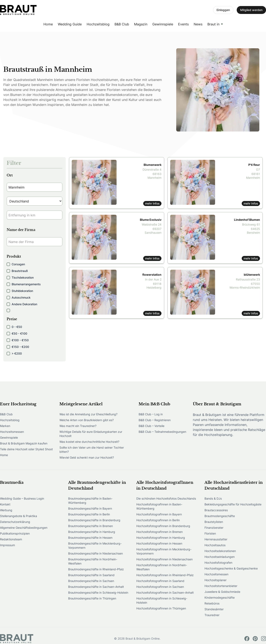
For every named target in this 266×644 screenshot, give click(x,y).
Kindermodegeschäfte (220, 597)
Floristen (210, 533)
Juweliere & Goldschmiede (222, 592)
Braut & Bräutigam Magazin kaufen (24, 443)
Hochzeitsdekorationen (220, 551)
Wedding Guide (70, 24)
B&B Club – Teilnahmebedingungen (162, 432)
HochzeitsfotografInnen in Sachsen (160, 587)
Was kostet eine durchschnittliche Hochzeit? (89, 442)
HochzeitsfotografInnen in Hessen (159, 543)
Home (48, 24)
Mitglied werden (251, 10)
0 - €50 (14, 327)
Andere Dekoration (22, 304)
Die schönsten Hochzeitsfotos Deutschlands (166, 498)
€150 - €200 (18, 347)
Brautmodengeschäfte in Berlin (89, 514)
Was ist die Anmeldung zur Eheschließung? (88, 414)
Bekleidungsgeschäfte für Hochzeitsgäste (233, 504)
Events (183, 24)
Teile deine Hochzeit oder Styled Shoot (26, 449)
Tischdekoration (20, 277)
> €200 (14, 353)
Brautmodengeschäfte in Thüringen (92, 598)
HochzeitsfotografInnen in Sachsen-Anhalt (165, 593)
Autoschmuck (19, 297)
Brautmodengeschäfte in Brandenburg (94, 520)
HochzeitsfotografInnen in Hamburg (161, 538)
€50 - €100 (17, 333)
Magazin (141, 24)
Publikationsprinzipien (15, 533)
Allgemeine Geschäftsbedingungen (24, 528)
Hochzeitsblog (98, 24)
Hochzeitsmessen (12, 432)
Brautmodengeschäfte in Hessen (90, 538)
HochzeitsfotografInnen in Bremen (159, 532)
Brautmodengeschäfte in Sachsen (91, 581)
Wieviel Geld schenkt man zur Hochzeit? (87, 457)
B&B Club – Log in (151, 414)
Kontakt (5, 504)
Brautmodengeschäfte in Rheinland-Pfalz (96, 569)
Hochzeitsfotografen (218, 563)
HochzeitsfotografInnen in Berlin (158, 520)
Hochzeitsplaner (216, 580)
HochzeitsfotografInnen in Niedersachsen (164, 559)
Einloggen (223, 10)
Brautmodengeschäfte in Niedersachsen (95, 553)
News (198, 24)
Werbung (6, 510)
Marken (5, 426)
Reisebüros (212, 603)
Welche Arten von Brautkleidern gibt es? (87, 420)
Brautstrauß (17, 271)
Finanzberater (214, 528)
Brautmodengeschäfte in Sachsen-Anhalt (96, 587)
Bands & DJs (213, 498)
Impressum (7, 545)
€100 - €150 (18, 340)
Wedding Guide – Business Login (22, 498)
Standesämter (214, 609)
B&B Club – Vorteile (151, 426)
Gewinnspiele (163, 24)
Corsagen (16, 264)
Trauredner (212, 615)
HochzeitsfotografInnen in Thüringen (161, 608)
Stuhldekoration (20, 291)
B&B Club (122, 24)
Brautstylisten (214, 522)
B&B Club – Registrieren (155, 420)
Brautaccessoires (216, 510)
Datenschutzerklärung (15, 522)
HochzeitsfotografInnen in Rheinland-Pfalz (165, 575)
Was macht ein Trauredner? (78, 426)
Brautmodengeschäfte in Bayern (90, 508)
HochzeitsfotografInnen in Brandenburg (163, 526)
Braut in (213, 24)
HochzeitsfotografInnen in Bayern (159, 514)
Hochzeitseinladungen (220, 557)
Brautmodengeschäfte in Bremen (91, 526)
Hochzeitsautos (215, 545)
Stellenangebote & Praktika (18, 516)
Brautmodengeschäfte (220, 516)
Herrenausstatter (216, 539)
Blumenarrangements (24, 284)
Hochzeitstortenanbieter (221, 586)
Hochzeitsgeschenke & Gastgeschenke (231, 568)
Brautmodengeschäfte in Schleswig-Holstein (98, 593)
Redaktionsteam (11, 539)
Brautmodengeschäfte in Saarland (91, 575)
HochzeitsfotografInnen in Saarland (160, 581)
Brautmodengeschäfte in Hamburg (92, 532)
